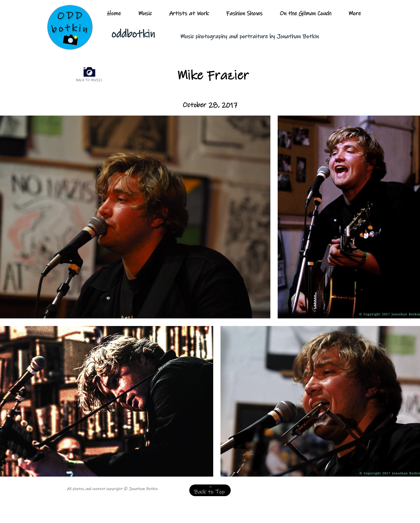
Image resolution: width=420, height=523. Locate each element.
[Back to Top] (210, 490)
